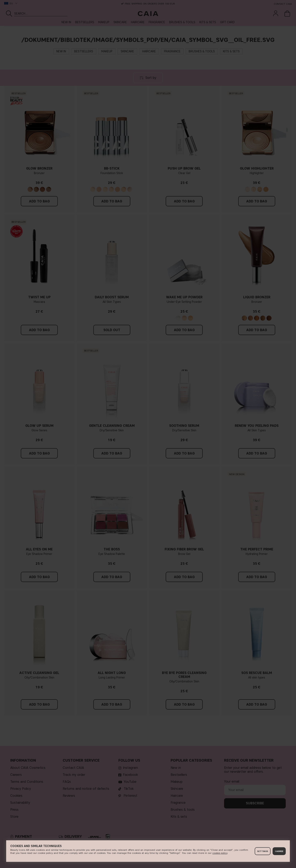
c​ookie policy (220, 853)
